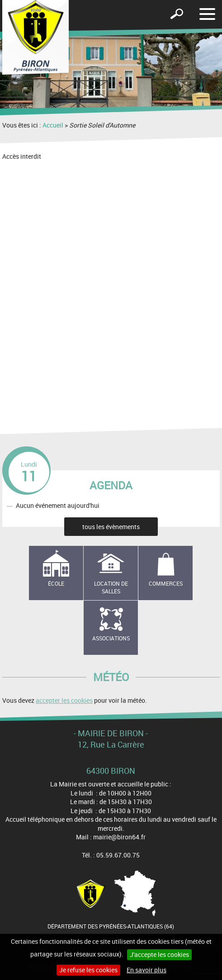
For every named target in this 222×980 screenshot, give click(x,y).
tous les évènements (111, 527)
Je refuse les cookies (88, 970)
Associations (111, 638)
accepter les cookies (64, 700)
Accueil (53, 125)
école (56, 583)
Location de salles (111, 587)
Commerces (166, 583)
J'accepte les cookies (159, 954)
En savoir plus (146, 970)
